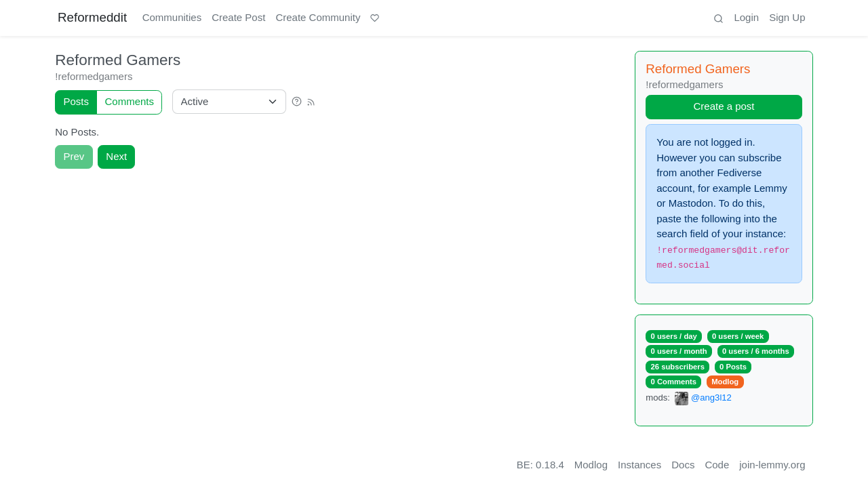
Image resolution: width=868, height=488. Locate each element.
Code (717, 465)
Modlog (725, 382)
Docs (683, 465)
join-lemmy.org (772, 465)
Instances (639, 465)
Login (746, 17)
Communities (172, 17)
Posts (77, 101)
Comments (130, 101)
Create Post (238, 17)
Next (116, 156)
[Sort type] (229, 102)
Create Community (318, 17)
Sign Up (787, 17)
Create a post (724, 106)
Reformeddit (92, 17)
